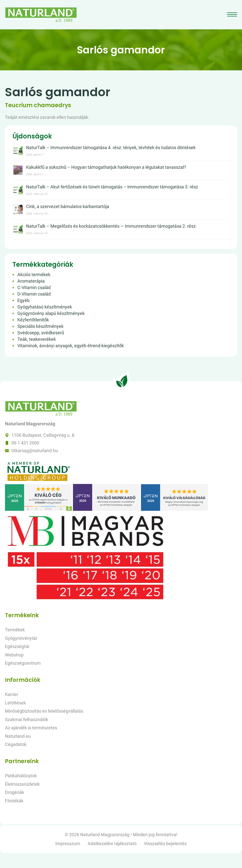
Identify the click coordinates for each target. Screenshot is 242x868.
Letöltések (15, 703)
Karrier (12, 694)
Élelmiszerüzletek (22, 784)
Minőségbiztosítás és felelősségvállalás (44, 711)
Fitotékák (14, 801)
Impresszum (68, 844)
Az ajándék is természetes (31, 728)
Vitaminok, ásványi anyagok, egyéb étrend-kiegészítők (71, 346)
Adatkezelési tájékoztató (112, 844)
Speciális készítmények (40, 326)
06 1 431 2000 (25, 443)
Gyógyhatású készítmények (45, 307)
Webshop (14, 655)
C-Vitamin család (34, 287)
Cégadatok (16, 744)
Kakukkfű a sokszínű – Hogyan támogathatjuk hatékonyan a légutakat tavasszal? (106, 167)
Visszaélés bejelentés (165, 844)
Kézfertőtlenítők (33, 320)
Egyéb (23, 300)
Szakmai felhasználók (27, 719)
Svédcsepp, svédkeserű (41, 333)
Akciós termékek (34, 275)
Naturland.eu (18, 736)
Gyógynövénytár (21, 638)
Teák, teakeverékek (37, 339)
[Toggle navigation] (233, 15)
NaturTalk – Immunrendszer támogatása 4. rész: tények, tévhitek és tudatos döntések (111, 148)
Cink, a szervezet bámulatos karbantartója (68, 206)
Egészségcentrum (23, 663)
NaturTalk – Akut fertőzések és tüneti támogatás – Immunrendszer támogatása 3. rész (112, 187)
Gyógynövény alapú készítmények (51, 313)
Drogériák (15, 792)
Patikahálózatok (21, 776)
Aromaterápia (31, 281)
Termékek (15, 630)
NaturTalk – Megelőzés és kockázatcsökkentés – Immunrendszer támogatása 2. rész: (111, 226)
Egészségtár (17, 646)
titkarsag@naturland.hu (35, 451)
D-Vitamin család (34, 294)
